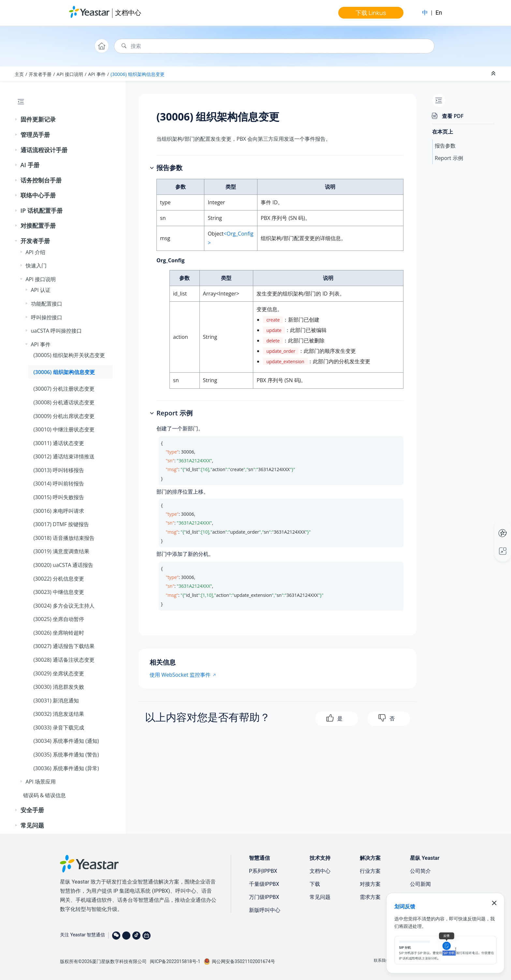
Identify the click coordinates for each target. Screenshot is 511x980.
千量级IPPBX (264, 884)
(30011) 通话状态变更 (59, 443)
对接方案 (370, 884)
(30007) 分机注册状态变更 (64, 389)
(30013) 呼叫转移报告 (59, 470)
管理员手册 (35, 135)
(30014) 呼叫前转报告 (59, 483)
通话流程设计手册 (44, 150)
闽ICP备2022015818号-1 (175, 961)
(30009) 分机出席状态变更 (64, 416)
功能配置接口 (47, 304)
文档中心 (128, 13)
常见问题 (32, 825)
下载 (315, 884)
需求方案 (370, 897)
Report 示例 (449, 158)
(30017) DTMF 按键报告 (61, 524)
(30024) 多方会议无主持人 (64, 606)
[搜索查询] (274, 46)
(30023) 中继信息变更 (59, 592)
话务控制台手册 (41, 180)
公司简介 (420, 871)
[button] (17, 120)
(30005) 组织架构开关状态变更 (69, 355)
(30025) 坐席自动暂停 (59, 619)
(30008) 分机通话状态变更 (64, 402)
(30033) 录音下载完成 (59, 728)
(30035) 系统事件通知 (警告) (66, 755)
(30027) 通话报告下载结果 (64, 646)
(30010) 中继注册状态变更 (64, 429)
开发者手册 (40, 74)
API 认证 (41, 290)
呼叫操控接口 (47, 317)
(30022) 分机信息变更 (59, 579)
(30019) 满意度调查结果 (61, 551)
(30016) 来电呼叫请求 (59, 511)
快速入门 (36, 266)
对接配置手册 (38, 225)
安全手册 (32, 810)
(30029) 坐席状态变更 (59, 673)
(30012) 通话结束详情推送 (64, 456)
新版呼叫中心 (265, 910)
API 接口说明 (70, 74)
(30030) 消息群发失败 (59, 687)
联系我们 (382, 960)
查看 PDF (453, 116)
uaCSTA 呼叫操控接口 (57, 331)
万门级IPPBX (264, 897)
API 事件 (97, 74)
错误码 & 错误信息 (45, 795)
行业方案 (370, 871)
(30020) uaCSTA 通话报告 (64, 565)
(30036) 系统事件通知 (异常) (66, 768)
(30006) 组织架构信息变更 (137, 74)
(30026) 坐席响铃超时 (59, 633)
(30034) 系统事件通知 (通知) (66, 741)
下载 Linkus (371, 13)
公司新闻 (420, 884)
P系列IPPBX (263, 871)
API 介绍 (36, 252)
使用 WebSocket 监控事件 (180, 675)
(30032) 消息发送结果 (59, 714)
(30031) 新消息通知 (56, 700)
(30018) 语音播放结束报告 (64, 538)
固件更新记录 (38, 119)
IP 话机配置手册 (42, 210)
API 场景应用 (41, 782)
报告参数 (445, 146)
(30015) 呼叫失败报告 (59, 497)
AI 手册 (30, 165)
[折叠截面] (494, 74)
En (439, 13)
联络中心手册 (38, 195)
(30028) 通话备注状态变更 (64, 660)
